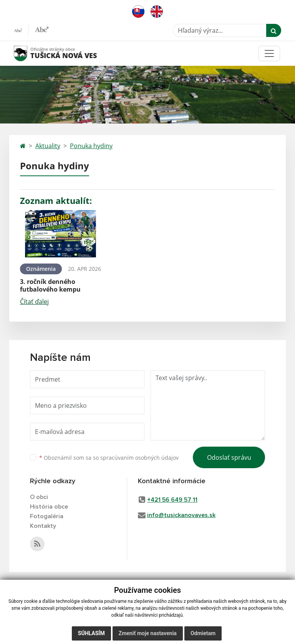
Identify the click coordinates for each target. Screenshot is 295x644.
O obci (39, 497)
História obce (49, 507)
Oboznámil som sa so (109, 458)
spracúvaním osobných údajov (139, 458)
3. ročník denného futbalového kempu (50, 285)
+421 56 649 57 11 (172, 500)
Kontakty (43, 526)
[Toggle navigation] (269, 53)
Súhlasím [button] (91, 633)
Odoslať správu (229, 457)
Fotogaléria (47, 516)
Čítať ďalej (34, 302)
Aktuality (48, 146)
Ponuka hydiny (91, 146)
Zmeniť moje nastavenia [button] (148, 633)
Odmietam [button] (203, 633)
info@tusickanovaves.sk (181, 515)
